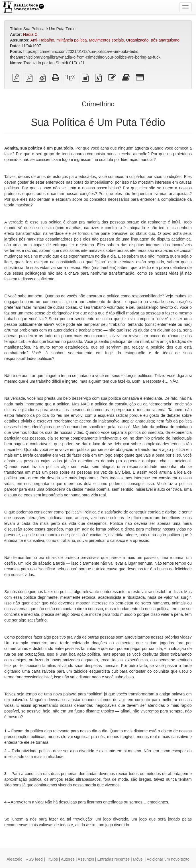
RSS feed (34, 859)
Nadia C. (31, 34)
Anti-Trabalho (42, 40)
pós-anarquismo (165, 40)
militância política (72, 40)
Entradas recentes (114, 859)
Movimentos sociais (106, 40)
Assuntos (86, 859)
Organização (137, 40)
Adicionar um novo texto (168, 859)
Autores (68, 859)
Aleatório (14, 859)
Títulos (52, 859)
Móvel (138, 859)
